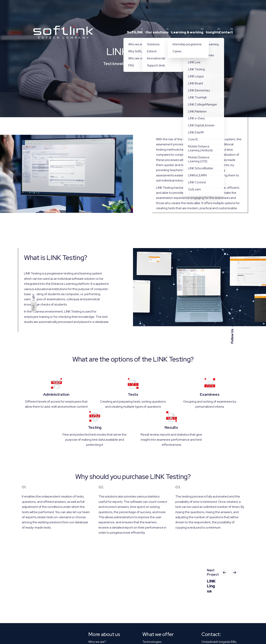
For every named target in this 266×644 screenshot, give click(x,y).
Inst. (232, 319)
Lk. (232, 307)
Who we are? (97, 642)
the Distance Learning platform (68, 284)
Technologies (152, 642)
